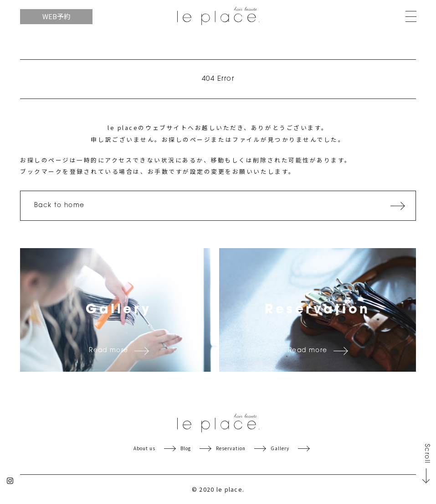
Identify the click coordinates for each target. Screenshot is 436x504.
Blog (186, 448)
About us (144, 448)
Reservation (231, 448)
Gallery (280, 448)
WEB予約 (56, 16)
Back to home (59, 205)
